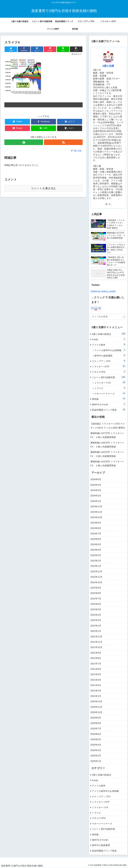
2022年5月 (96, 609)
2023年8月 (96, 528)
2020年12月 (96, 701)
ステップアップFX (109, 361)
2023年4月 (96, 550)
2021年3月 (96, 685)
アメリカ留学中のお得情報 (110, 350)
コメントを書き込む (44, 188)
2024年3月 (96, 490)
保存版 (109, 399)
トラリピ (110, 388)
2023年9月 (96, 523)
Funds (109, 339)
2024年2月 (96, 496)
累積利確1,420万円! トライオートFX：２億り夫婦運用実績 (107, 454)
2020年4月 (96, 745)
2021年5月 (96, 674)
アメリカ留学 (109, 345)
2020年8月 (96, 723)
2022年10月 (96, 582)
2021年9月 (96, 653)
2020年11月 (96, 707)
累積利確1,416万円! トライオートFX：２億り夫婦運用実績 (107, 464)
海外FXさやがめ (109, 404)
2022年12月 (96, 572)
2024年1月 (96, 501)
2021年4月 (96, 680)
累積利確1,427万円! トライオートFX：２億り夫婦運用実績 (107, 435)
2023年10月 (96, 517)
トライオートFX (110, 382)
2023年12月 (96, 507)
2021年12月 (96, 637)
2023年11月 (96, 512)
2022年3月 (96, 620)
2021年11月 (96, 642)
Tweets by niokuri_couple (103, 291)
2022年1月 (96, 631)
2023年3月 (96, 555)
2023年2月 (96, 561)
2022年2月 (96, 626)
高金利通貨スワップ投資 (109, 410)
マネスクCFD (109, 372)
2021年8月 (96, 658)
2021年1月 (96, 696)
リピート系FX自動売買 (109, 377)
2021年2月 (96, 691)
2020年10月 (96, 712)
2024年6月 (96, 479)
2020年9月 (96, 718)
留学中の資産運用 (110, 355)
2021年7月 (96, 664)
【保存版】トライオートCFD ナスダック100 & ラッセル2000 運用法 (108, 426)
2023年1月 (96, 566)
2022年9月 (96, 588)
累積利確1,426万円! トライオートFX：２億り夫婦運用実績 (107, 445)
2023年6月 (96, 539)
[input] (108, 317)
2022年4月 (96, 615)
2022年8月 (96, 593)
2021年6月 (96, 669)
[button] (124, 317)
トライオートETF (109, 366)
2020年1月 (96, 761)
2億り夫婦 (108, 66)
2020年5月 (96, 739)
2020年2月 (96, 756)
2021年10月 (96, 647)
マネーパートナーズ (110, 393)
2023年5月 (96, 544)
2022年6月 (96, 604)
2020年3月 (96, 750)
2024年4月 (96, 485)
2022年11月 (96, 577)
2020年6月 (96, 734)
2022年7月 (96, 599)
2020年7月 (96, 729)
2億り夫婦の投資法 (109, 334)
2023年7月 (96, 534)
